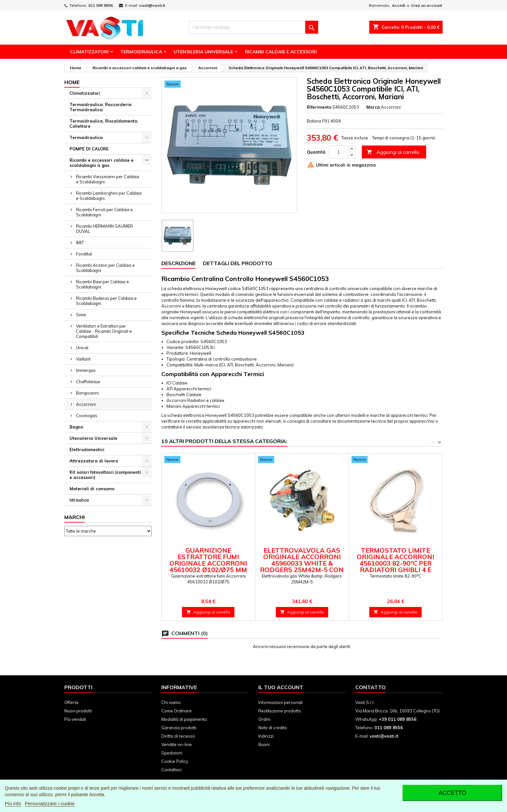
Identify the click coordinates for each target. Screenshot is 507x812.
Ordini (264, 719)
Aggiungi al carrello (393, 152)
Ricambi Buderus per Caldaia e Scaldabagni (106, 301)
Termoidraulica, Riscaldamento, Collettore (104, 124)
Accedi (399, 5)
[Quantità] (339, 152)
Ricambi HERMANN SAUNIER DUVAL (104, 229)
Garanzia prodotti (179, 728)
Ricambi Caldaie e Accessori (281, 52)
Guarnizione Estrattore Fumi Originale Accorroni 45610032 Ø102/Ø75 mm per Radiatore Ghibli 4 (208, 563)
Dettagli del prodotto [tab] (238, 263)
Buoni (264, 744)
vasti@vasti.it (152, 5)
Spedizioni (172, 753)
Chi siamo (171, 702)
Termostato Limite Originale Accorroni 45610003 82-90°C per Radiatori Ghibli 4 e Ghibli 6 (395, 563)
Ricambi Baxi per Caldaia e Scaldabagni (102, 284)
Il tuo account (281, 687)
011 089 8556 (101, 5)
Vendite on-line (177, 744)
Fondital (84, 254)
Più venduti (75, 719)
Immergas (86, 370)
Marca (373, 107)
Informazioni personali (280, 702)
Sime (81, 315)
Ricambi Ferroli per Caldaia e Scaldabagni (104, 212)
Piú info (13, 803)
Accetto (452, 793)
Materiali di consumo (92, 489)
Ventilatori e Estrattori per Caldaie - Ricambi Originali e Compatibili (104, 331)
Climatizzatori (89, 52)
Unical (82, 348)
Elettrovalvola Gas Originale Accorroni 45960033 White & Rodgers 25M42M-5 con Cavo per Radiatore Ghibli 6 (302, 566)
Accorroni (86, 404)
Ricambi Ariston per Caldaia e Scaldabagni (105, 268)
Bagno (76, 427)
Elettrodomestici (87, 449)
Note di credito (273, 728)
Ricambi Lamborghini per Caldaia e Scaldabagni (109, 196)
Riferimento (319, 107)
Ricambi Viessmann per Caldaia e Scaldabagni (108, 179)
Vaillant (83, 359)
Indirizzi (266, 736)
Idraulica (79, 500)
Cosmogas (87, 416)
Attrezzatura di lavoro (94, 461)
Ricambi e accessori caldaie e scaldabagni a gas (102, 163)
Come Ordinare (177, 711)
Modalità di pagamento (184, 719)
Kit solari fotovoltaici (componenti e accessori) (105, 475)
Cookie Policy (175, 761)
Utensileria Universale (203, 52)
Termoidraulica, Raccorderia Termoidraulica (101, 107)
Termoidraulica (141, 52)
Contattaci (172, 770)
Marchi (75, 517)
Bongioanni (87, 393)
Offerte (71, 702)
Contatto (371, 687)
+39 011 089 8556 (398, 719)
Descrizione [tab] (178, 263)
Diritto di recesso (178, 736)
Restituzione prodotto (280, 711)
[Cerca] (253, 27)
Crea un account (426, 5)
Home (72, 82)
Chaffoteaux (88, 382)
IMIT (80, 243)
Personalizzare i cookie (50, 803)
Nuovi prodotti (78, 711)
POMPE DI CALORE (89, 149)
